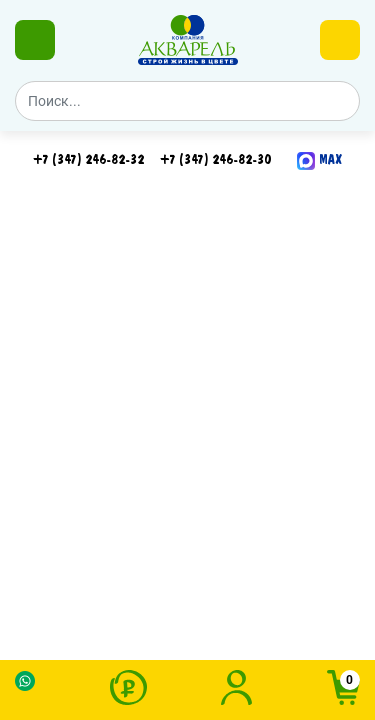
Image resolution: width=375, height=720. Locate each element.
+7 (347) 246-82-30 (215, 160)
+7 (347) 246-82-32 (88, 160)
